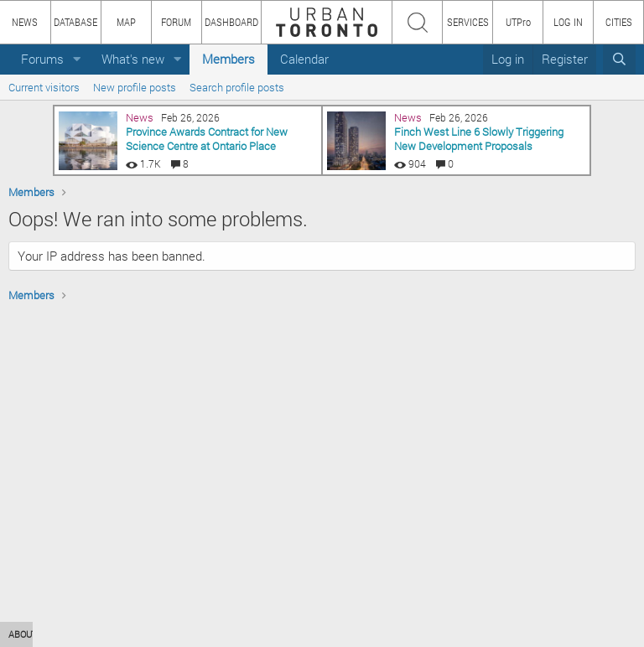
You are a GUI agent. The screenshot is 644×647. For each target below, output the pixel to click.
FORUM (176, 22)
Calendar (304, 59)
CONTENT (147, 634)
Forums (42, 59)
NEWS (25, 22)
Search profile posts (237, 87)
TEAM (197, 634)
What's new (133, 59)
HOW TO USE (82, 634)
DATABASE (75, 22)
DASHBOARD (231, 22)
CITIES (619, 22)
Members (229, 59)
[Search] (619, 59)
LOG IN (568, 22)
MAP (126, 22)
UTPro (518, 22)
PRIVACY (245, 634)
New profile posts (135, 87)
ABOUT (23, 634)
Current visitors (44, 87)
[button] (77, 59)
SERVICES (468, 22)
